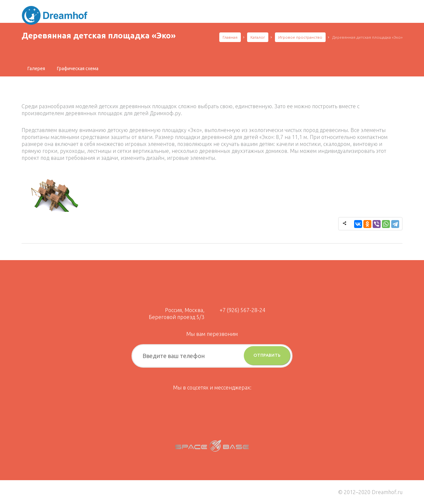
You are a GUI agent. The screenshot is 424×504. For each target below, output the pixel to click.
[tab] (36, 69)
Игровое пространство (300, 37)
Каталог (258, 37)
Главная (230, 37)
